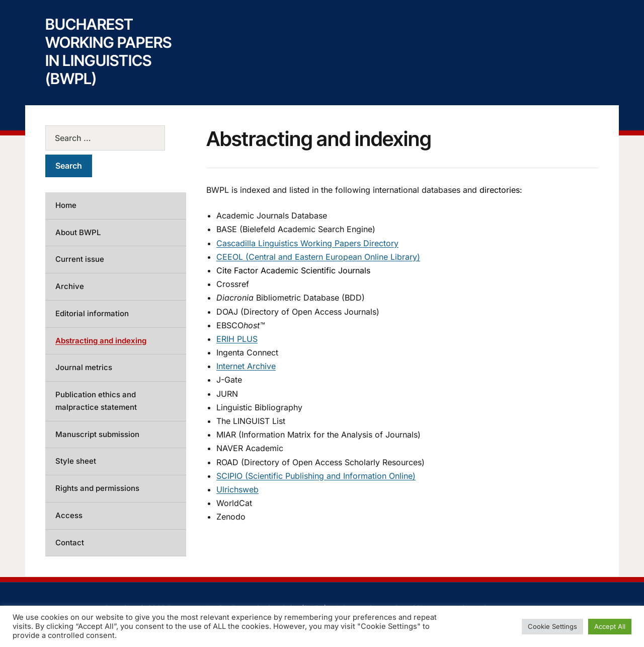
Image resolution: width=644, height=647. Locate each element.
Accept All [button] (610, 626)
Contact (70, 543)
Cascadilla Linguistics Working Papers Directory (307, 243)
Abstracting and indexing (101, 341)
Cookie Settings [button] (552, 626)
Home (66, 205)
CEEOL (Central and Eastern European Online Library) (318, 257)
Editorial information (92, 313)
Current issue (80, 259)
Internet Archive (246, 366)
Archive (70, 286)
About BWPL (78, 232)
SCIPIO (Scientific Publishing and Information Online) (316, 476)
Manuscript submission (97, 434)
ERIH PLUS (237, 339)
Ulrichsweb (237, 489)
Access (69, 515)
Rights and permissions (97, 488)
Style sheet (76, 461)
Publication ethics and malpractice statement (96, 401)
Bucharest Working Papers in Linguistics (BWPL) (108, 51)
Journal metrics (84, 367)
